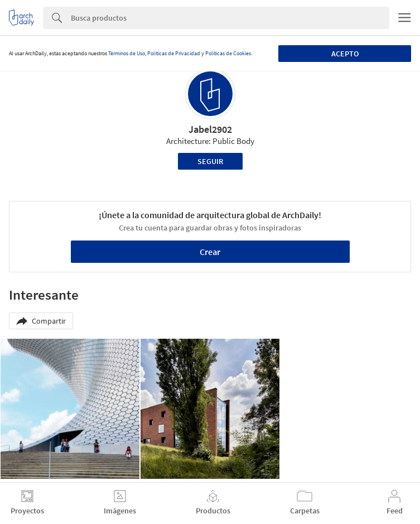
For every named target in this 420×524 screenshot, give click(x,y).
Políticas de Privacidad (174, 53)
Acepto (345, 54)
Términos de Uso (127, 53)
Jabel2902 (210, 129)
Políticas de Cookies (228, 53)
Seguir (210, 161)
